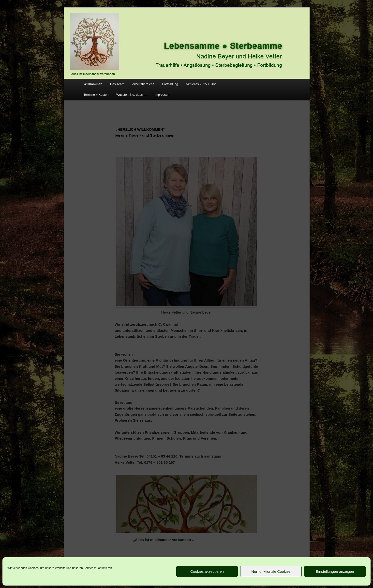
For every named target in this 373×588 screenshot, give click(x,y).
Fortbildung (170, 84)
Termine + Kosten (96, 95)
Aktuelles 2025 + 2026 (202, 84)
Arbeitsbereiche (143, 84)
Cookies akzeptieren (207, 571)
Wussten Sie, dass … (132, 95)
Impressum (162, 95)
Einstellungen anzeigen (335, 571)
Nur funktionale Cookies (271, 571)
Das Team (117, 84)
